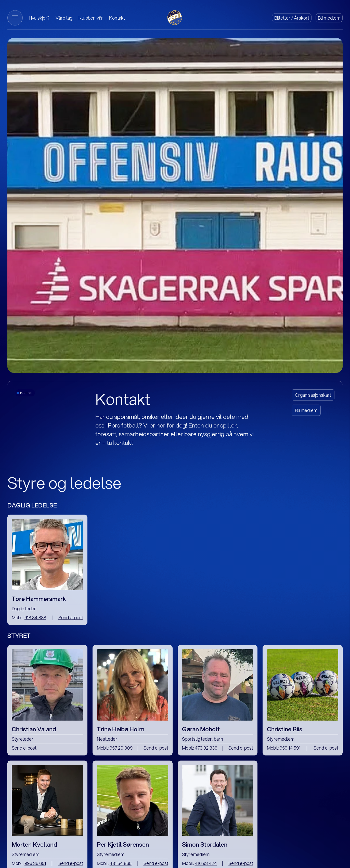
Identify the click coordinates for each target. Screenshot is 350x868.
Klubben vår (91, 18)
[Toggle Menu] (15, 18)
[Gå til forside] (175, 17)
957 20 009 (121, 748)
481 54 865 (121, 863)
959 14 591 (290, 748)
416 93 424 (206, 863)
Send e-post (71, 617)
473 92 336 (206, 748)
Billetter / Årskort (292, 18)
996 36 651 (35, 863)
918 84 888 (35, 617)
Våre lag (64, 18)
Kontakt (117, 18)
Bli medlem (329, 18)
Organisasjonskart (313, 395)
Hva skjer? (39, 18)
